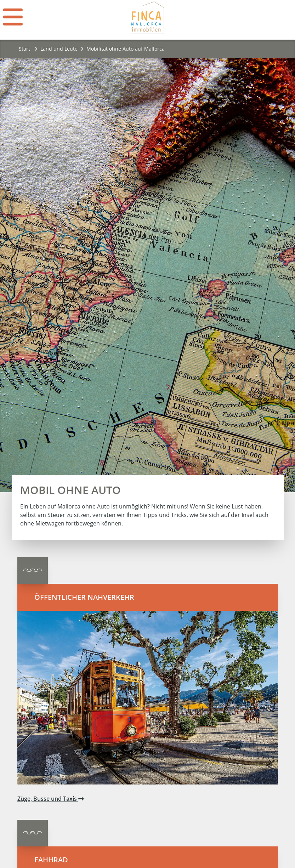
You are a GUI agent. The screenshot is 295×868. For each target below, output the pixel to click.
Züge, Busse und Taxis (51, 799)
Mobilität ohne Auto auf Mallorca (126, 49)
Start (28, 49)
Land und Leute (59, 49)
